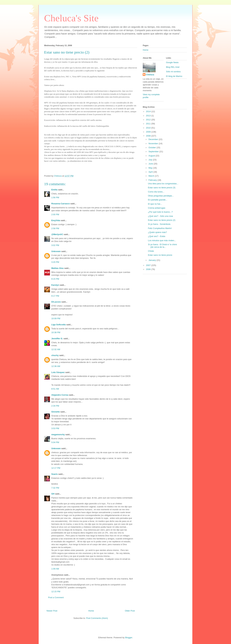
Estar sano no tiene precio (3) (162, 188)
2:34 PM (55, 406)
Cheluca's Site (71, 18)
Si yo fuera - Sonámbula (159, 224)
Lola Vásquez (58, 372)
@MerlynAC (57, 234)
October (153, 147)
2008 (149, 136)
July (151, 160)
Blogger (129, 638)
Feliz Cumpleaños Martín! (160, 228)
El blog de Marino (174, 76)
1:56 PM (55, 197)
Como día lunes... (156, 192)
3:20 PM (55, 262)
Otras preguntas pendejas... (161, 196)
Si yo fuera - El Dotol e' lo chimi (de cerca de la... (162, 246)
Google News (172, 62)
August (152, 156)
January (153, 260)
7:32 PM (55, 488)
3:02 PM (55, 245)
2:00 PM (55, 214)
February (153, 180)
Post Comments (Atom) (97, 618)
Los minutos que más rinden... (162, 240)
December (154, 139)
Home (91, 611)
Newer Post (52, 611)
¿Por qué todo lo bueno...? (160, 212)
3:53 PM (55, 428)
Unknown (56, 251)
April (151, 172)
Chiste (151, 251)
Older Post (130, 611)
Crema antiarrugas (157, 208)
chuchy (55, 355)
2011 (149, 124)
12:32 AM (56, 349)
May (151, 168)
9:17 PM (55, 296)
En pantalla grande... (158, 200)
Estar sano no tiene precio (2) (162, 220)
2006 (149, 269)
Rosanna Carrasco (61, 204)
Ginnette (56, 412)
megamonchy (58, 434)
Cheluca (150, 75)
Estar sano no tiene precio (160, 255)
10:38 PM (56, 332)
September (154, 152)
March (152, 176)
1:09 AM (55, 569)
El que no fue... (155, 204)
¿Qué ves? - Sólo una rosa (160, 216)
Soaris (55, 474)
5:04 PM (55, 442)
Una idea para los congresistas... (163, 184)
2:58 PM (55, 228)
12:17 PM (56, 468)
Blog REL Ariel (173, 67)
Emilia (54, 190)
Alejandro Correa (60, 395)
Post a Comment (56, 597)
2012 (149, 120)
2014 (149, 111)
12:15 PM (56, 592)
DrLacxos (56, 302)
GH (53, 494)
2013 (149, 116)
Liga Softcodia (59, 325)
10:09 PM (56, 318)
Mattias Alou (58, 268)
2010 (149, 128)
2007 (149, 265)
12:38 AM (56, 366)
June (151, 164)
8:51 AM (55, 389)
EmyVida (56, 220)
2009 (149, 132)
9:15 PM (55, 279)
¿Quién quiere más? (157, 232)
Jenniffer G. (57, 339)
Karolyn (55, 285)
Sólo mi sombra (173, 72)
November (154, 143)
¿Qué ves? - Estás (157, 236)
